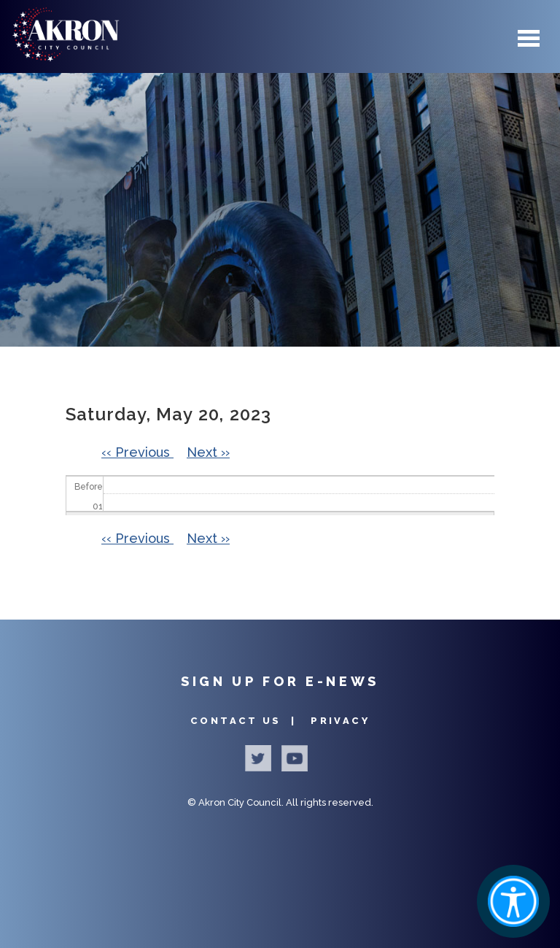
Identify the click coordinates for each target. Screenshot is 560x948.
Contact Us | (245, 721)
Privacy (340, 721)
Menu (529, 38)
